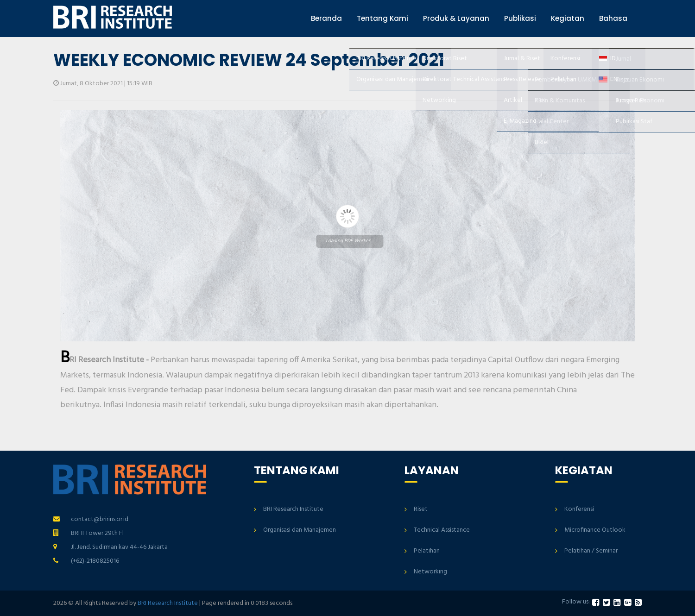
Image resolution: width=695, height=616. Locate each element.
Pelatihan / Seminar (591, 551)
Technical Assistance (442, 530)
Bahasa (613, 18)
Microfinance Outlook (595, 530)
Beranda (326, 18)
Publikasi (520, 18)
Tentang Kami (382, 18)
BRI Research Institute (293, 509)
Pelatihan (427, 551)
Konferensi (579, 509)
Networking (430, 572)
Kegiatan (568, 18)
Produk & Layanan (456, 18)
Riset (421, 509)
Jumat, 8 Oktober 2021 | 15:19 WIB (103, 84)
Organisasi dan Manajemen (300, 530)
